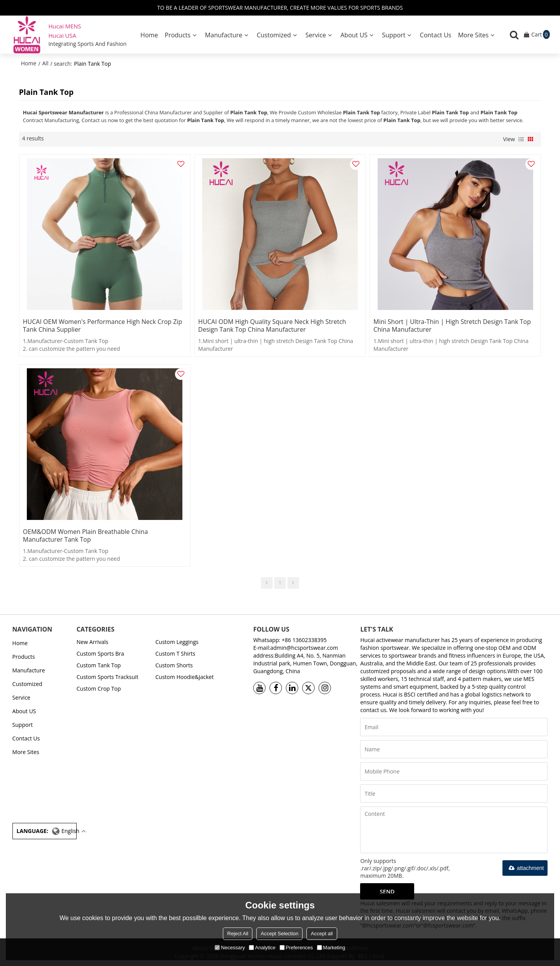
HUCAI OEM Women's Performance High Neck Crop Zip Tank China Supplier (102, 325)
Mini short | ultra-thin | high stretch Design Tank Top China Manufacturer (452, 325)
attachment (525, 868)
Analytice (262, 948)
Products (178, 35)
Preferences (296, 948)
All (45, 63)
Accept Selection (279, 934)
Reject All (238, 934)
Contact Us (436, 35)
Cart (540, 34)
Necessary (230, 948)
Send (387, 891)
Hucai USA (62, 35)
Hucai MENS (65, 26)
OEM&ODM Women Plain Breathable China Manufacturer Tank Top (85, 535)
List (521, 139)
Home (149, 35)
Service (316, 35)
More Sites (473, 35)
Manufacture (224, 35)
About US (354, 35)
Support (394, 35)
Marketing (331, 948)
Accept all (322, 934)
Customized (274, 35)
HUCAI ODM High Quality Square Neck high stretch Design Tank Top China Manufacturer (272, 325)
